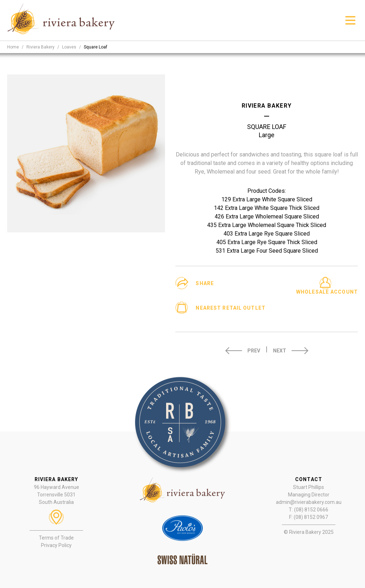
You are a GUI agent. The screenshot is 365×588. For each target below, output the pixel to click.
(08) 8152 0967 (311, 517)
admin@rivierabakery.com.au (309, 502)
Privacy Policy (56, 545)
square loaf (96, 47)
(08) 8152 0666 (311, 510)
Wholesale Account (327, 292)
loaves (69, 47)
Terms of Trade (56, 538)
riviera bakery (40, 47)
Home (13, 47)
